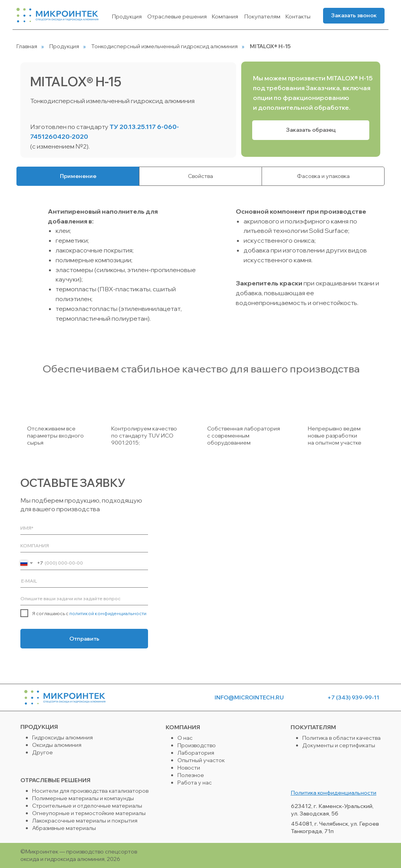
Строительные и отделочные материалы (87, 806)
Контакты (298, 16)
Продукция (127, 16)
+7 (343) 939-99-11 (353, 697)
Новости (189, 768)
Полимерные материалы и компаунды (83, 798)
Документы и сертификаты (339, 745)
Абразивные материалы (64, 828)
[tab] (78, 176)
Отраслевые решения (177, 16)
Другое (42, 752)
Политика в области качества (341, 738)
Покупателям (262, 16)
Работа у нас (195, 783)
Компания (225, 16)
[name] (84, 528)
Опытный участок (201, 760)
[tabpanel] (200, 266)
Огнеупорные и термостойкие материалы (89, 813)
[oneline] (84, 546)
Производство (197, 745)
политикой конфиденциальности (108, 613)
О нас (185, 738)
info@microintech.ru (249, 697)
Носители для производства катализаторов (90, 791)
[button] (354, 16)
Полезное (191, 775)
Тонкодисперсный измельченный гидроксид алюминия (164, 46)
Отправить (84, 639)
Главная (27, 46)
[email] (84, 581)
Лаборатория (196, 753)
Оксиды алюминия (57, 745)
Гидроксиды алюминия (62, 737)
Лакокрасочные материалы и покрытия (85, 821)
